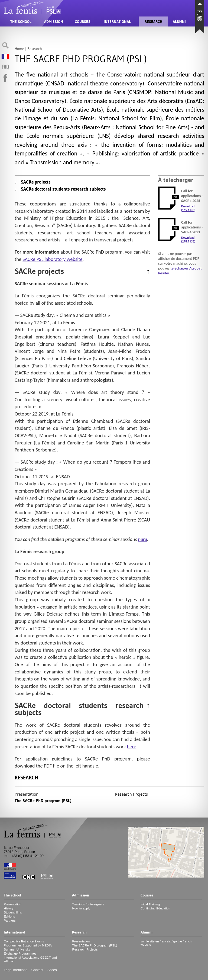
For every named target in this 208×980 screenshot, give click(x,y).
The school (21, 22)
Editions (9, 916)
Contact (37, 970)
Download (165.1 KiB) (188, 208)
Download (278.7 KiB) (188, 240)
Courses (83, 22)
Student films (13, 912)
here (143, 539)
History (9, 908)
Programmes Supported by (28, 945)
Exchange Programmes (20, 954)
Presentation (27, 794)
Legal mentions (16, 970)
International (117, 22)
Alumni (179, 22)
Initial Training (150, 904)
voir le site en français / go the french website (166, 943)
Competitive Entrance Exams (24, 941)
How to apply (81, 908)
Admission (54, 22)
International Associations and (30, 959)
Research (153, 22)
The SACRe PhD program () (43, 801)
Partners (10, 921)
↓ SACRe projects (33, 182)
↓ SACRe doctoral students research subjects (60, 189)
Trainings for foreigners (88, 904)
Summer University (17, 949)
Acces (52, 970)
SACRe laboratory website (52, 259)
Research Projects (131, 794)
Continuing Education (155, 908)
